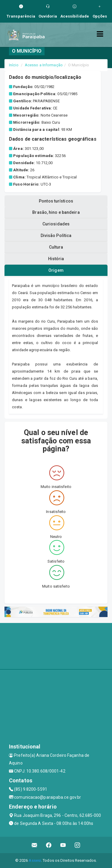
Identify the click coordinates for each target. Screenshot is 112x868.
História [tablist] (56, 259)
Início (14, 65)
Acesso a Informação (44, 65)
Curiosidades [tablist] (56, 224)
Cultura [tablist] (56, 247)
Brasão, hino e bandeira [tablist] (56, 212)
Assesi (35, 860)
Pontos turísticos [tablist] (56, 201)
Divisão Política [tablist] (56, 236)
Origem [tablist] (56, 270)
